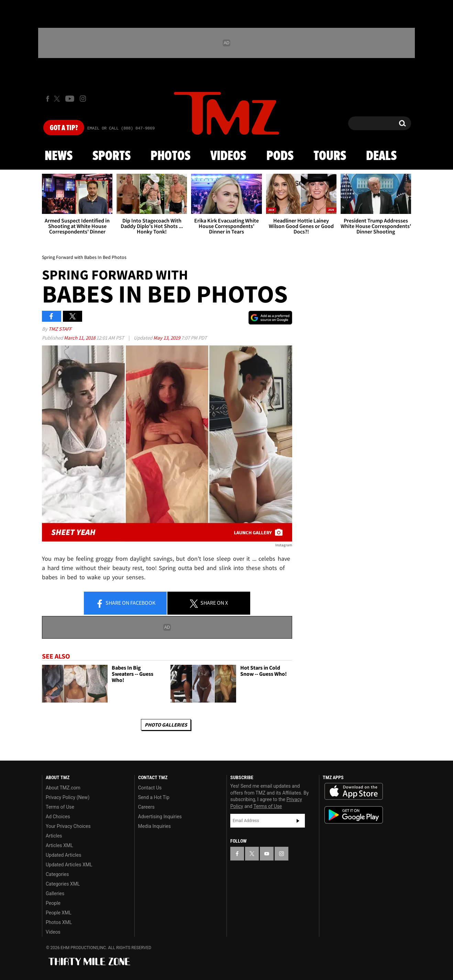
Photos (170, 156)
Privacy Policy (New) (68, 797)
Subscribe (298, 821)
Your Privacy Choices (68, 826)
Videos (228, 156)
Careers (146, 807)
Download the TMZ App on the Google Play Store (354, 815)
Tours (330, 156)
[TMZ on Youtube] (70, 99)
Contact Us (150, 788)
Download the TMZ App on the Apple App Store (354, 791)
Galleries (55, 893)
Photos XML (59, 922)
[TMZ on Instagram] (83, 99)
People (53, 903)
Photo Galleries (166, 725)
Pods (280, 156)
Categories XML (63, 884)
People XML (59, 913)
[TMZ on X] (58, 99)
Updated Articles (63, 855)
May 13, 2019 (167, 338)
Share (125, 603)
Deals (381, 156)
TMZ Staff (60, 329)
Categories (57, 874)
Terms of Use (60, 807)
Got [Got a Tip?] (64, 128)
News (59, 156)
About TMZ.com (63, 788)
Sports (112, 156)
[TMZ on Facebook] (48, 99)
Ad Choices (58, 817)
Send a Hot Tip (154, 797)
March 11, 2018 (80, 338)
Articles (54, 836)
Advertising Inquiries (160, 817)
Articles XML (59, 845)
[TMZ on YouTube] (267, 854)
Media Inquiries (154, 826)
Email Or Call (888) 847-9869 (121, 128)
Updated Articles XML (69, 865)
